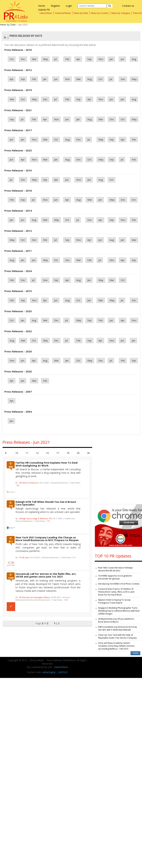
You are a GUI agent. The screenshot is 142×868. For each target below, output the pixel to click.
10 (17, 453)
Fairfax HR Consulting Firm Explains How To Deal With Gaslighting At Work (47, 464)
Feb (67, 59)
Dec (23, 59)
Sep (89, 59)
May (45, 59)
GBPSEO (63, 672)
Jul (55, 59)
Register (55, 6)
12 (37, 453)
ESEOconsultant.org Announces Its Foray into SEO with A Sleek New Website (118, 628)
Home (42, 6)
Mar (34, 59)
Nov (101, 59)
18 (68, 453)
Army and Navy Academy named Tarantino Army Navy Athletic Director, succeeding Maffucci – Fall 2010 (117, 646)
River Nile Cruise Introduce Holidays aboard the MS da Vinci (115, 569)
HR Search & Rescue (29, 483)
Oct (12, 59)
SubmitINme (61, 667)
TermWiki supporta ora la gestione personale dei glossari (115, 577)
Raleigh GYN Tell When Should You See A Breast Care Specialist (46, 503)
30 (88, 453)
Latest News (46, 13)
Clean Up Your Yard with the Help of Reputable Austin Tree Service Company (117, 636)
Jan (111, 59)
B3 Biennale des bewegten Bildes (34, 597)
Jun (122, 59)
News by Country (100, 13)
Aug (134, 59)
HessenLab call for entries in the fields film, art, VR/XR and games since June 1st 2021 (46, 575)
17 (58, 453)
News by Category (121, 13)
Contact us (128, 6)
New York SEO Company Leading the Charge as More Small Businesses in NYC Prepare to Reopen (47, 539)
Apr (78, 59)
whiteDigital (49, 672)
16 (47, 453)
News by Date (81, 13)
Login (69, 6)
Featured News (63, 13)
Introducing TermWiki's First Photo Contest (119, 584)
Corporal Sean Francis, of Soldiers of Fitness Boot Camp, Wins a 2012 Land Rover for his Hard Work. (116, 592)
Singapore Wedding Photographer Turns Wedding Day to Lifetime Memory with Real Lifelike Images (119, 611)
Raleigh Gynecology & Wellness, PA (35, 518)
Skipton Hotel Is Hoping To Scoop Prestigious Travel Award (114, 601)
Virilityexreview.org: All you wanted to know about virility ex (116, 620)
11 (27, 453)
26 (78, 453)
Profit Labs (24, 557)
